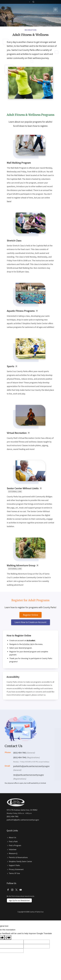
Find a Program (15, 845)
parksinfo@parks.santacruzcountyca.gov (31, 766)
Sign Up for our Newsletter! (19, 900)
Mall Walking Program (19, 163)
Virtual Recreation (17, 433)
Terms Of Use (14, 873)
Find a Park (13, 841)
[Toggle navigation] (55, 10)
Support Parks (14, 865)
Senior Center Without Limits (23, 488)
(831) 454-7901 (13, 816)
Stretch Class (14, 241)
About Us (12, 837)
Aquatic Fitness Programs (21, 311)
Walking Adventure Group (21, 565)
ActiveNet (31, 640)
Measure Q (13, 853)
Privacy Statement (16, 869)
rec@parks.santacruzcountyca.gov (28, 775)
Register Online (30, 615)
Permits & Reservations (18, 857)
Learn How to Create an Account (31, 622)
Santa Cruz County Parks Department (11, 10)
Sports (11, 366)
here (9, 201)
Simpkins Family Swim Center (20, 861)
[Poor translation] (8, 937)
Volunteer (13, 849)
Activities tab (28, 644)
